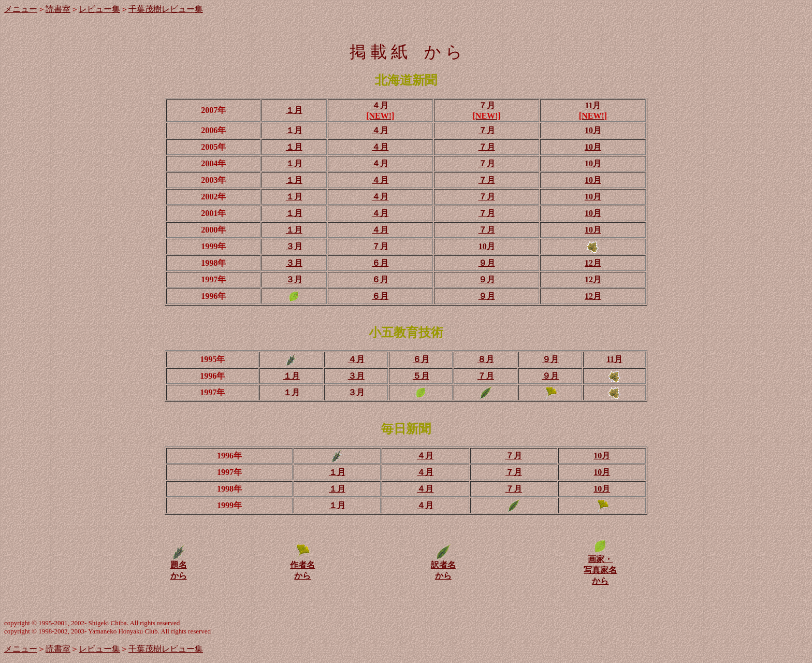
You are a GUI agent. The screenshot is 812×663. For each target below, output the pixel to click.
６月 (380, 263)
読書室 (58, 9)
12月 (593, 263)
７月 (487, 105)
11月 (593, 105)
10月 (593, 130)
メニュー (21, 9)
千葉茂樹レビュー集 (166, 9)
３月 (294, 246)
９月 (487, 263)
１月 (294, 110)
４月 (380, 105)
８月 (486, 359)
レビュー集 (99, 9)
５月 (421, 376)
